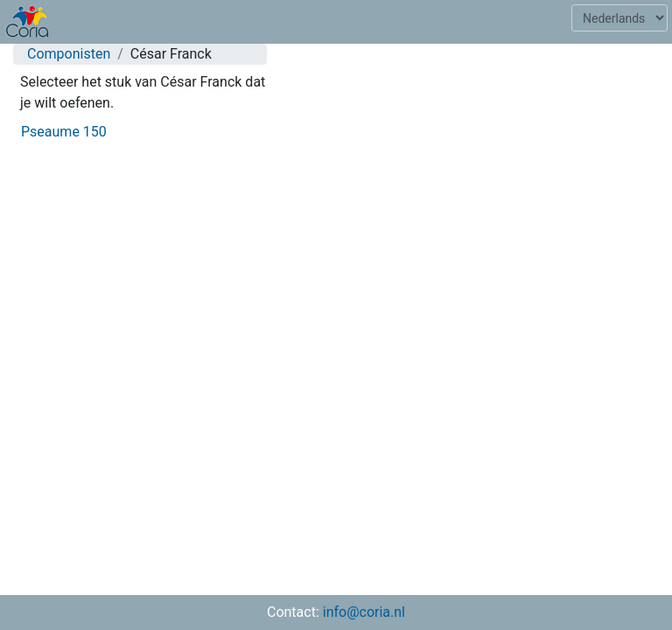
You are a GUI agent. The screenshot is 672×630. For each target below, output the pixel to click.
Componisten (69, 54)
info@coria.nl (364, 612)
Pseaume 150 (64, 132)
